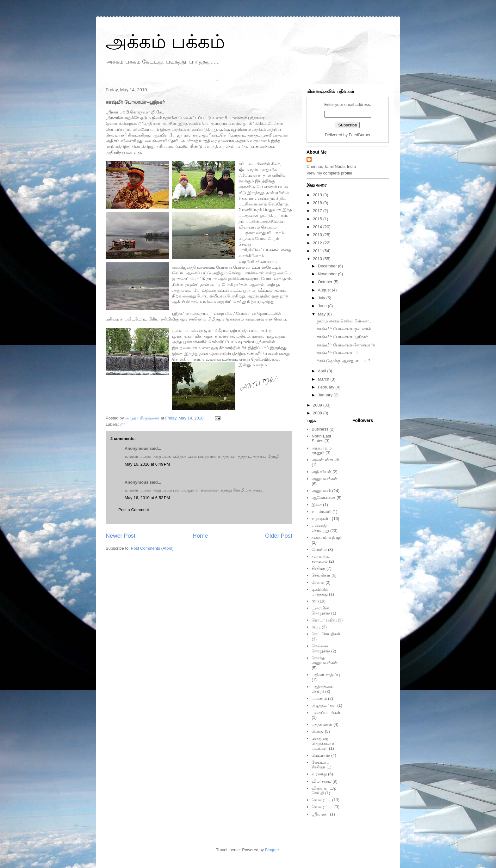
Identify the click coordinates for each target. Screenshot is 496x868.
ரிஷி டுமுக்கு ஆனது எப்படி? (343, 361)
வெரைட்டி (321, 800)
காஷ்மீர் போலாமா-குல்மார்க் (344, 329)
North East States (321, 439)
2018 (318, 203)
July (322, 298)
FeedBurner (360, 135)
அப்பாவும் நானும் (322, 451)
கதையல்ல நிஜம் (327, 538)
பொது (318, 731)
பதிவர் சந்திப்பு (326, 675)
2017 (318, 211)
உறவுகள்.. (321, 519)
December (328, 266)
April (323, 371)
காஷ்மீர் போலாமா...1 (337, 353)
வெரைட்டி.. (322, 807)
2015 (318, 219)
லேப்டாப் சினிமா (321, 765)
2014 (318, 227)
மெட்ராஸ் (321, 755)
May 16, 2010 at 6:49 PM (147, 464)
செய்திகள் (321, 575)
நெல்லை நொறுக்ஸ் (321, 648)
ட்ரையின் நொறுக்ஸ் (321, 611)
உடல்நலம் (321, 512)
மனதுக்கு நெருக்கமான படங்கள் (324, 743)
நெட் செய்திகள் (326, 634)
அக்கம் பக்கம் (165, 42)
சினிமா (318, 568)
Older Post (279, 536)
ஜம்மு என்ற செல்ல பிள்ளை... (344, 321)
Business (320, 429)
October (326, 282)
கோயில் (319, 550)
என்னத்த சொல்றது (320, 528)
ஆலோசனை (323, 498)
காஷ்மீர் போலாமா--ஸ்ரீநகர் (342, 337)
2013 (318, 235)
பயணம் (319, 698)
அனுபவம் (321, 491)
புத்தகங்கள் (322, 724)
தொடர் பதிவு (324, 620)
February (327, 387)
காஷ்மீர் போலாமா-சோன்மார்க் (346, 345)
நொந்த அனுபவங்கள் (325, 660)
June (323, 306)
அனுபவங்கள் (325, 479)
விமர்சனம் (321, 781)
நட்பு (316, 627)
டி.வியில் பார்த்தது (320, 592)
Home (200, 536)
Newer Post (121, 536)
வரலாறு (319, 774)
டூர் (123, 424)
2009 (318, 405)
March (324, 379)
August (325, 290)
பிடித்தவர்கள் (324, 705)
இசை (317, 505)
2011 (318, 251)
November (328, 274)
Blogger (272, 850)
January (326, 395)
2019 (318, 195)
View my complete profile (329, 173)
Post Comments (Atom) (152, 548)
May (322, 314)
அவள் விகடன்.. (327, 460)
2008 (318, 413)
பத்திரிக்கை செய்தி (322, 689)
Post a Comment (134, 510)
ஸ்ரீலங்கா (320, 814)
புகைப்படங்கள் (326, 713)
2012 (318, 243)
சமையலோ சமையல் (322, 559)
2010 (318, 259)
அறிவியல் (321, 472)
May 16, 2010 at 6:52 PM (147, 498)
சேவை (318, 582)
